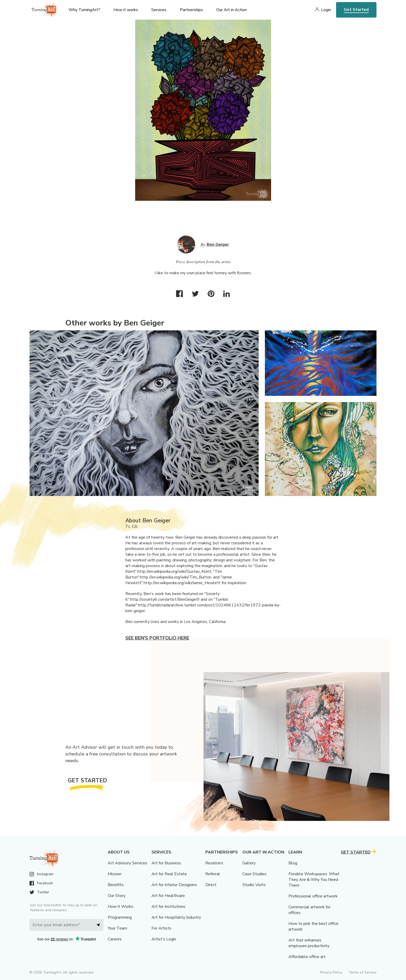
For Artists (161, 928)
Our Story (117, 896)
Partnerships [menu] (191, 10)
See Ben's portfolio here (157, 638)
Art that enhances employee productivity (309, 943)
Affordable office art (307, 957)
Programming (120, 917)
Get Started (356, 10)
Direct (211, 885)
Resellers (214, 863)
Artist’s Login (164, 939)
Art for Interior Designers (174, 885)
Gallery (249, 863)
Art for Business (166, 863)
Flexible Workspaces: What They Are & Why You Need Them (314, 880)
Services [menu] (159, 10)
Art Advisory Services (128, 863)
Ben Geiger (218, 244)
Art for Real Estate (169, 874)
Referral (213, 874)
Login (326, 10)
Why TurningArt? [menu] (84, 10)
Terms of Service (363, 972)
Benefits (116, 885)
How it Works (121, 907)
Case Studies (254, 874)
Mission (115, 874)
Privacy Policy (331, 972)
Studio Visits (254, 885)
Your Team (117, 928)
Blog (293, 863)
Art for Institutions (168, 907)
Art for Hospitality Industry (176, 917)
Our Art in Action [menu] (231, 10)
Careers (115, 939)
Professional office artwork (313, 896)
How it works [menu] (126, 10)
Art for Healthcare (168, 896)
